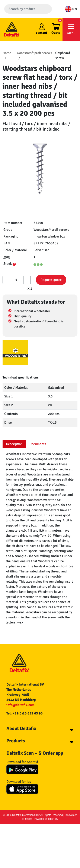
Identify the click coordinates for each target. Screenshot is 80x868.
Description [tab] (14, 444)
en (71, 9)
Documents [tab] (38, 444)
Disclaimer (71, 815)
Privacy (28, 819)
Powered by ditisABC (46, 819)
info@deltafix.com (20, 705)
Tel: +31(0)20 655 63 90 (25, 713)
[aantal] (16, 280)
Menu (71, 29)
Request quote (51, 280)
